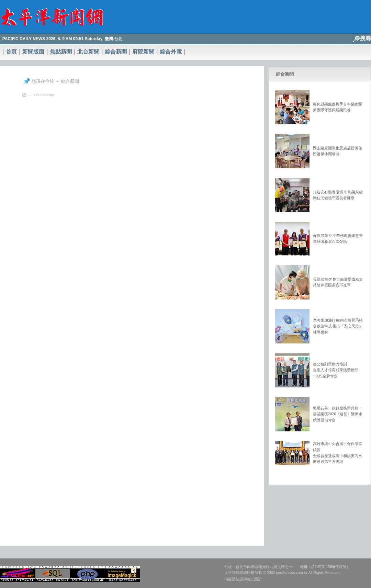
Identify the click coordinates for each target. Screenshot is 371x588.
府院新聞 (143, 52)
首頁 (11, 52)
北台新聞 (88, 52)
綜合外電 (171, 52)
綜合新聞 (116, 52)
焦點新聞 (61, 52)
